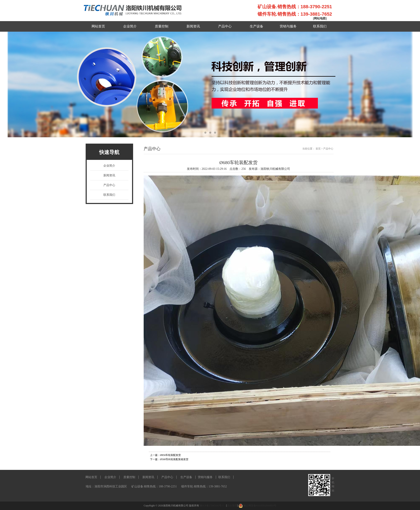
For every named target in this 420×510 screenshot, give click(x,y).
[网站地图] (320, 18)
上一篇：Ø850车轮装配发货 (165, 455)
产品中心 (225, 26)
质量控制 (162, 26)
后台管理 (232, 506)
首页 (318, 149)
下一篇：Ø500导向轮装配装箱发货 (169, 459)
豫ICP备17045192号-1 (212, 506)
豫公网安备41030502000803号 (260, 506)
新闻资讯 (193, 26)
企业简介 (130, 26)
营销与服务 (288, 26)
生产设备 (257, 26)
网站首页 (98, 26)
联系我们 (320, 26)
